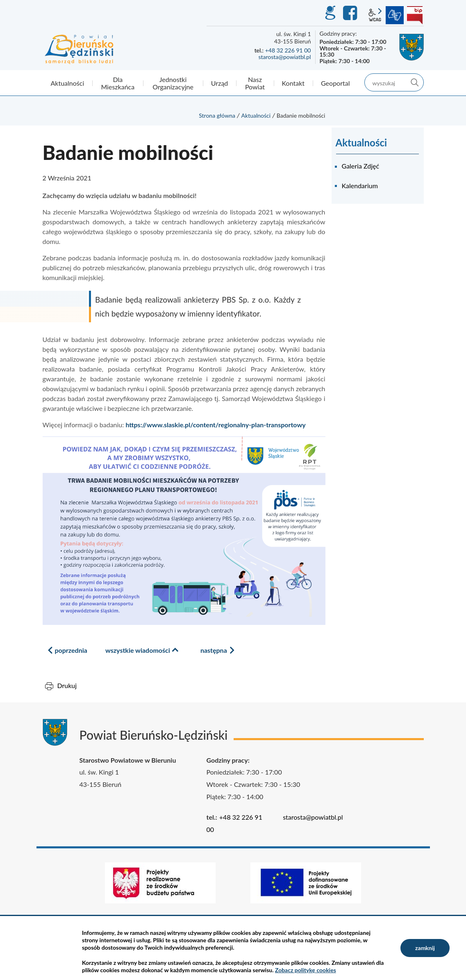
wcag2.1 (375, 15)
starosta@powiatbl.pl (284, 57)
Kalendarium (360, 186)
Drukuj (67, 685)
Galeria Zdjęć (361, 166)
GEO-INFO (330, 13)
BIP (415, 15)
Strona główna (217, 115)
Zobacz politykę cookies (306, 970)
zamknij (425, 948)
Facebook (351, 13)
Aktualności (256, 115)
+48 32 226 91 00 (288, 50)
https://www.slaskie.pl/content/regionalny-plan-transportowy (215, 425)
